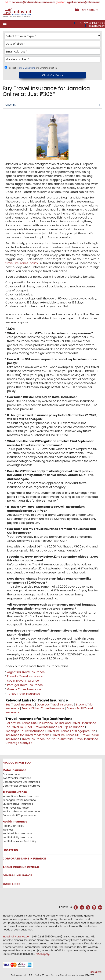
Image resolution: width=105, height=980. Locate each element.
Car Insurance (11, 774)
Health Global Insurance (18, 833)
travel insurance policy (22, 263)
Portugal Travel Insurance (25, 685)
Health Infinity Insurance (18, 837)
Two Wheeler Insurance (17, 778)
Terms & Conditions (26, 68)
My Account (90, 10)
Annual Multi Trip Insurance (19, 815)
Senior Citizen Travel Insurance (43, 708)
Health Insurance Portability (19, 841)
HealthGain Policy (13, 826)
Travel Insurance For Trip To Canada (59, 727)
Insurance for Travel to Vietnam (27, 735)
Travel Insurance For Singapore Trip (71, 731)
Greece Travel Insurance (24, 689)
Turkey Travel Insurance (24, 694)
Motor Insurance (14, 770)
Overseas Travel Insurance (55, 705)
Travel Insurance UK (65, 735)
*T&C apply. (43, 954)
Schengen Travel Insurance (19, 800)
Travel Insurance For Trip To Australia (47, 739)
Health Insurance (15, 822)
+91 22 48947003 (91, 23)
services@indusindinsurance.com (40, 2)
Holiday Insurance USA (21, 723)
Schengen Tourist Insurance (25, 731)
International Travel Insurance (21, 796)
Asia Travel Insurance (16, 808)
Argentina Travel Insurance (26, 672)
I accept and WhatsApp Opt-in (32, 68)
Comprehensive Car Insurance (21, 782)
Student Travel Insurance (18, 804)
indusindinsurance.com (17, 937)
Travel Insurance (15, 792)
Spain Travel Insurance (23, 681)
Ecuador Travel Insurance (25, 676)
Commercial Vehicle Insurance (21, 786)
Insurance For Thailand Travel (59, 723)
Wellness (8, 830)
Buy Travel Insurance (20, 705)
